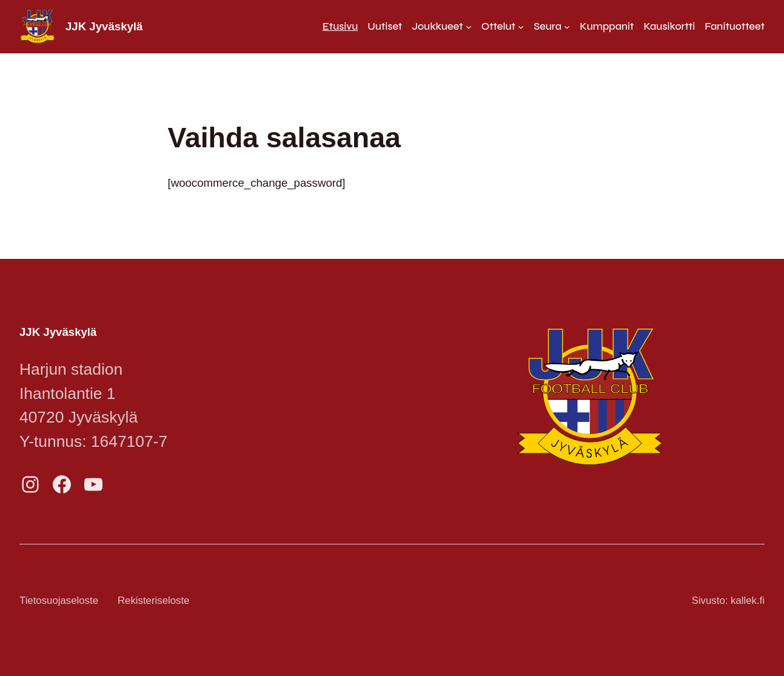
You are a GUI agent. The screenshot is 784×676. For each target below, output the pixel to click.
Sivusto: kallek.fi (728, 601)
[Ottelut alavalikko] (503, 26)
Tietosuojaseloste (59, 601)
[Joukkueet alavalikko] (442, 26)
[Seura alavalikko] (552, 26)
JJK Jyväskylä (104, 26)
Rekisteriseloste (153, 601)
